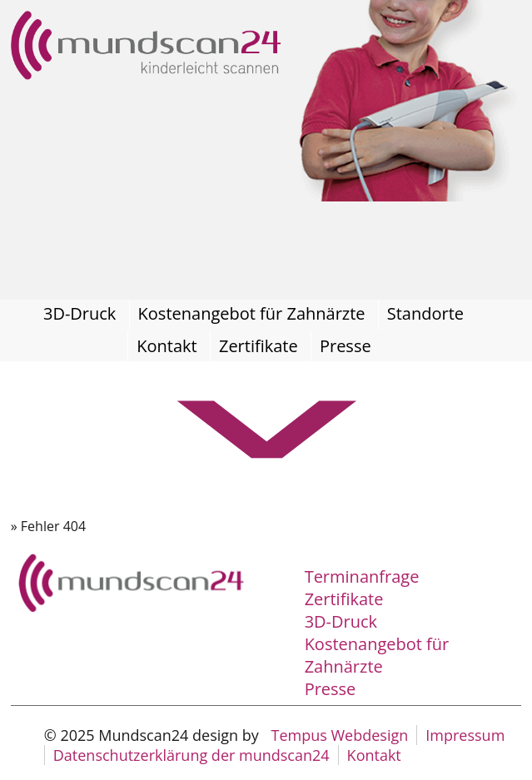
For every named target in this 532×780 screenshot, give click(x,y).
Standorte (425, 313)
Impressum (465, 735)
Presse (346, 346)
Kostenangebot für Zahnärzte (252, 313)
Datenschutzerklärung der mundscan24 (191, 755)
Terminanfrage (362, 576)
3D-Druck (80, 313)
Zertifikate (259, 346)
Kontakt (167, 346)
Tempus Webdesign (339, 735)
